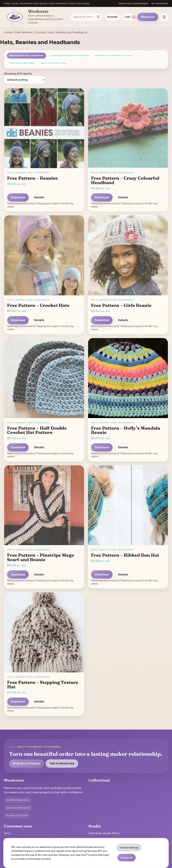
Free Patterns (23, 32)
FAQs (8, 833)
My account (160, 4)
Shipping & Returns (22, 63)
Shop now (148, 17)
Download (18, 197)
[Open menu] (164, 17)
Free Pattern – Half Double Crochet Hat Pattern (37, 430)
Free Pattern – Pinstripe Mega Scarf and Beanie (41, 557)
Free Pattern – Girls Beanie (121, 305)
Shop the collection (27, 763)
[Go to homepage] (15, 17)
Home (8, 32)
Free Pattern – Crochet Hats (38, 305)
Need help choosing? (134, 4)
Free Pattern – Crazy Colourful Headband (125, 180)
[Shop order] (25, 80)
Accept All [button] (127, 858)
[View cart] (129, 17)
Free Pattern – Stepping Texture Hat (43, 684)
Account (112, 17)
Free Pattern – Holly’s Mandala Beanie (126, 430)
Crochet (40, 32)
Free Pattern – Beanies (32, 178)
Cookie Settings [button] (129, 848)
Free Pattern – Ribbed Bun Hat (125, 555)
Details (39, 197)
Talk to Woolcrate (54, 63)
